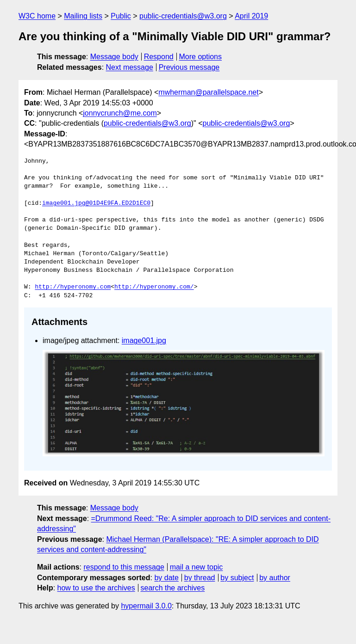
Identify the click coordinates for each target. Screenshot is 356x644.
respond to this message (124, 567)
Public (121, 16)
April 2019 (251, 16)
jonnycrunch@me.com (120, 113)
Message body (114, 57)
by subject (237, 578)
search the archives (173, 588)
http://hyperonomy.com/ (154, 287)
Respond (159, 57)
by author (275, 578)
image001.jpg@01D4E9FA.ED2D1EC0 (96, 203)
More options (201, 57)
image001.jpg (144, 340)
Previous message (189, 67)
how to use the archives (96, 588)
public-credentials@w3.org (183, 16)
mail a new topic (197, 567)
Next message (130, 67)
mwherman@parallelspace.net (208, 92)
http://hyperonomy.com (73, 287)
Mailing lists (83, 16)
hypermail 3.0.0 (146, 606)
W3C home (37, 16)
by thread (200, 578)
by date (166, 578)
